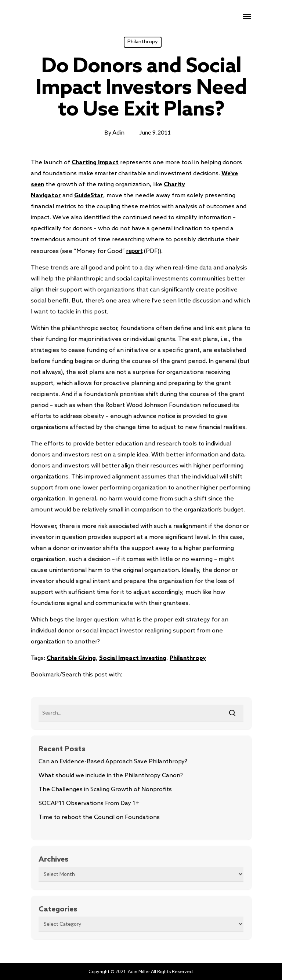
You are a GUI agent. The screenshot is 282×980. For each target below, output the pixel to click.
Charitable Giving (71, 658)
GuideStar (89, 196)
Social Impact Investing (133, 658)
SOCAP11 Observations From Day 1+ (89, 803)
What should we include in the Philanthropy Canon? (111, 776)
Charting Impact (95, 163)
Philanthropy (143, 42)
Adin (118, 133)
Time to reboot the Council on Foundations (99, 817)
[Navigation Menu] (247, 16)
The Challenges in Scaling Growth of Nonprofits (105, 790)
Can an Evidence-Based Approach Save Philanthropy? (113, 762)
